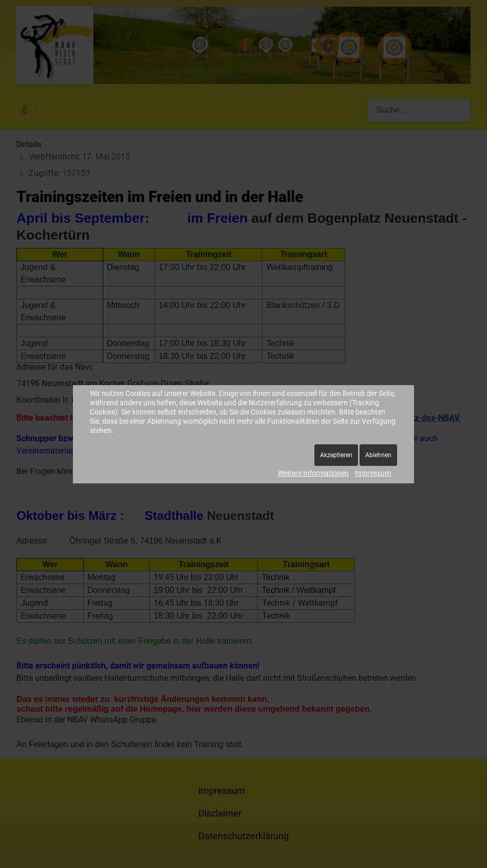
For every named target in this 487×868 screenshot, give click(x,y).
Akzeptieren (336, 455)
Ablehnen (378, 455)
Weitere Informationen (313, 473)
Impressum (373, 473)
